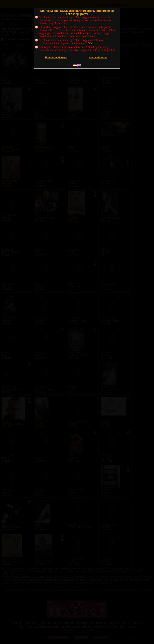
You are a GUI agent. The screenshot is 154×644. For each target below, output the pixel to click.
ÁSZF (91, 43)
